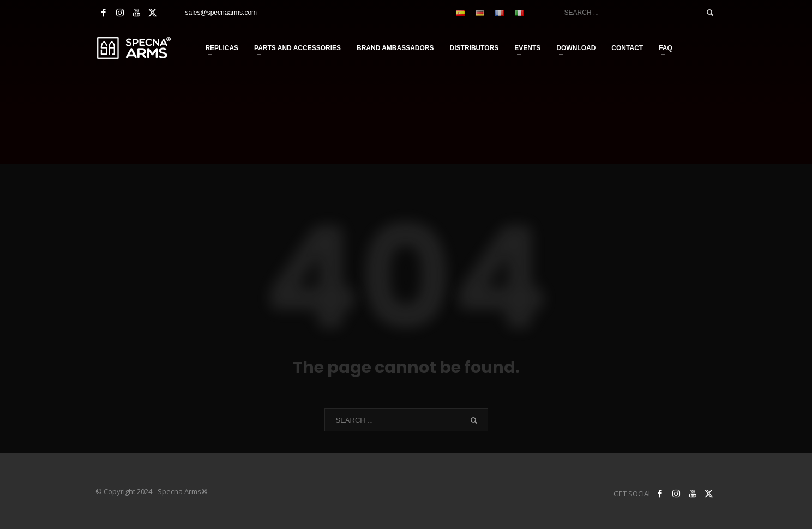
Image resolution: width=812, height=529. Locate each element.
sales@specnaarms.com (221, 13)
